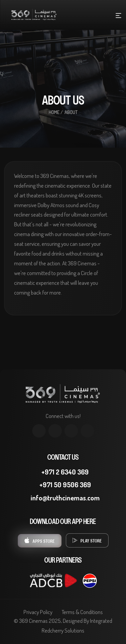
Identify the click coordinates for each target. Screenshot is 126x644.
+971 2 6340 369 (63, 472)
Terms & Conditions (82, 612)
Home (54, 112)
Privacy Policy (38, 612)
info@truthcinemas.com (63, 498)
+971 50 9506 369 (63, 485)
